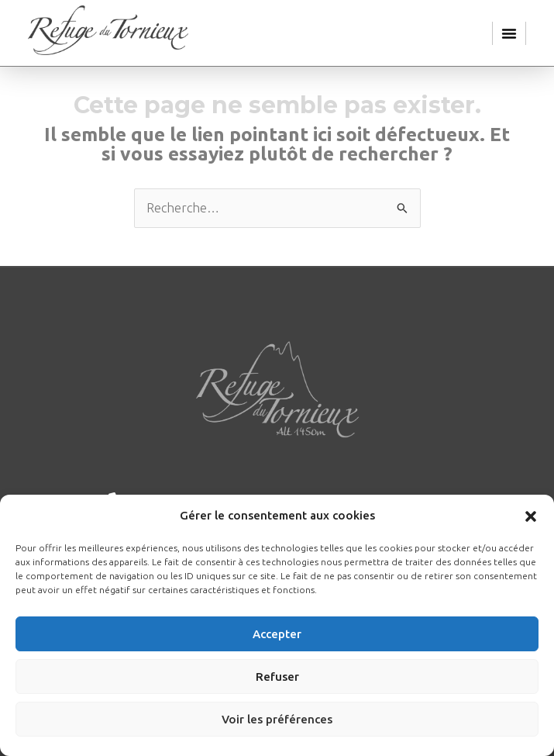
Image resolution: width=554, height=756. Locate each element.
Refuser (277, 677)
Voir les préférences (277, 719)
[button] (531, 516)
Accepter (277, 634)
